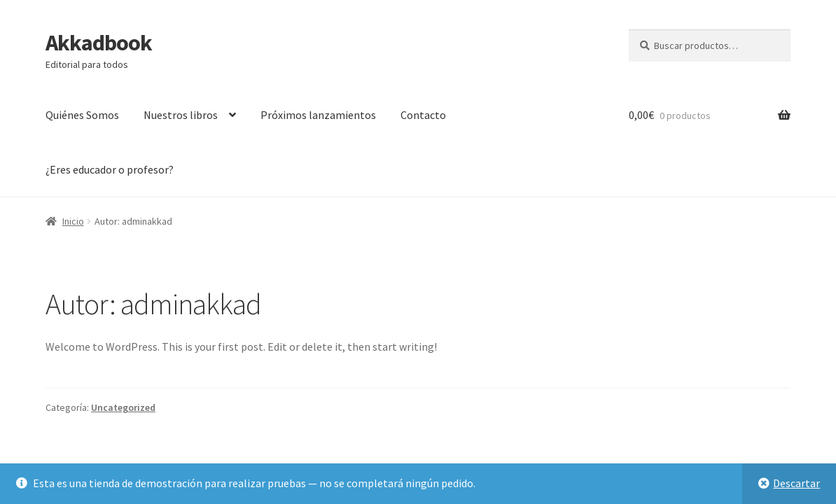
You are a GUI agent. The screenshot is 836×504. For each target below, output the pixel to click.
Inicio (73, 221)
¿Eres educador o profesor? (110, 169)
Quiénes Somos (82, 115)
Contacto (423, 115)
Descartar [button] (796, 483)
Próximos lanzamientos (318, 115)
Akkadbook (99, 43)
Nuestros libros (181, 115)
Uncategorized (123, 407)
